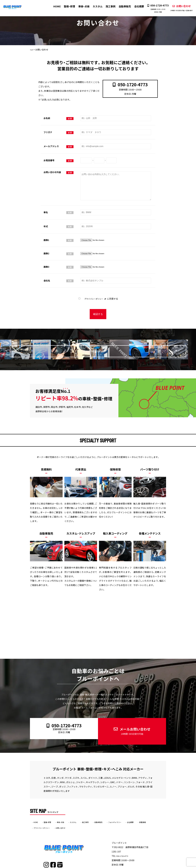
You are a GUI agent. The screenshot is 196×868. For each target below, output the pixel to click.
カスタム (95, 6)
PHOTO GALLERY (105, 348)
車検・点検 (81, 6)
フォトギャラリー (134, 811)
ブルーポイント (93, 866)
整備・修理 (67, 6)
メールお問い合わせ (130, 725)
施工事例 (108, 6)
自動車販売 (122, 6)
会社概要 (136, 6)
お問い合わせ (179, 8)
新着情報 (38, 817)
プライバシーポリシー (94, 299)
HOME (55, 6)
